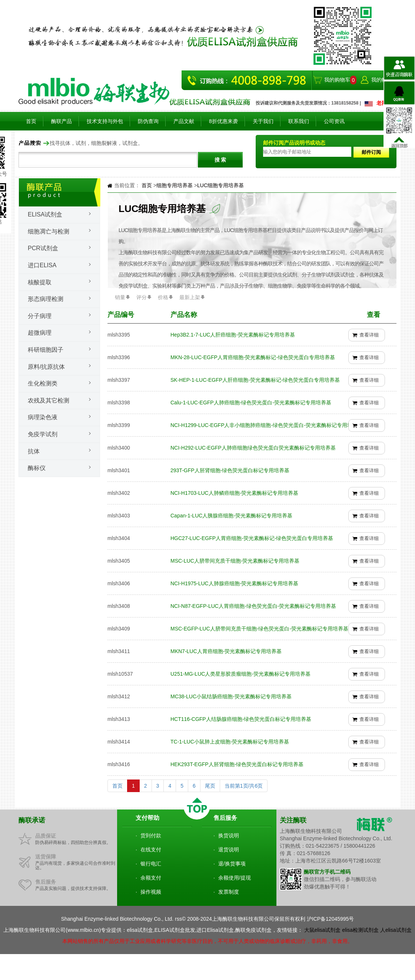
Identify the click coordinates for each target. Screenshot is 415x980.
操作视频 (151, 892)
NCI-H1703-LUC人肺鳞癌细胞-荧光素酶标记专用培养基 (234, 493)
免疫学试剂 (43, 434)
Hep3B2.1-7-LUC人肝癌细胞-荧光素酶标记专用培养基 (233, 335)
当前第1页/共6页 (244, 786)
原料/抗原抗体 (46, 367)
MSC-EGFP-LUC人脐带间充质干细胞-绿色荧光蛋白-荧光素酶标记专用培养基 (259, 629)
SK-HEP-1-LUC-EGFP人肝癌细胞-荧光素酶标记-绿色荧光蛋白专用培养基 (255, 380)
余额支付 (151, 878)
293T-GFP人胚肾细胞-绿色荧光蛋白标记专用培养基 (230, 470)
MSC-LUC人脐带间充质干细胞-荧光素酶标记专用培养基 (235, 561)
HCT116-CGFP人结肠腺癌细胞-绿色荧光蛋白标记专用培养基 (241, 719)
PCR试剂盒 (43, 248)
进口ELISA (42, 265)
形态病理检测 (46, 299)
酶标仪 (37, 468)
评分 (142, 297)
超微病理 (40, 333)
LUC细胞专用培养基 (220, 185)
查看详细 (369, 335)
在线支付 (151, 850)
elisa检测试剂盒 (360, 930)
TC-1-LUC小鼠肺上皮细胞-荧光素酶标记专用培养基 (230, 742)
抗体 (34, 451)
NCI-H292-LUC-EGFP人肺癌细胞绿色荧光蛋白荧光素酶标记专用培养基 (253, 448)
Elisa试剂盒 (45, 214)
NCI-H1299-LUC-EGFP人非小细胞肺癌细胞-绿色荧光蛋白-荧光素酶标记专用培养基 (267, 425)
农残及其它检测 (49, 400)
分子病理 (40, 316)
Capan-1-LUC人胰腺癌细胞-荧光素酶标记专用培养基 (231, 516)
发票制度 (229, 892)
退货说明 (229, 850)
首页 (31, 121)
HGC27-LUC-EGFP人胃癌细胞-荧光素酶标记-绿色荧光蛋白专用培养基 (252, 538)
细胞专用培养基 (175, 185)
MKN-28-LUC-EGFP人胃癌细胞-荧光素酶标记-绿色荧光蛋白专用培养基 (253, 357)
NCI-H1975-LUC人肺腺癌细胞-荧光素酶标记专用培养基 (234, 583)
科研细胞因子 (46, 350)
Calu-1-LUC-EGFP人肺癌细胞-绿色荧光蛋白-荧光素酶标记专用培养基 (251, 403)
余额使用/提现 (235, 878)
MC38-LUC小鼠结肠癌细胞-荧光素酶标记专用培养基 (231, 696)
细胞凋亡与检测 (49, 231)
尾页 (210, 786)
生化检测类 (43, 383)
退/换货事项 (232, 864)
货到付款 (151, 835)
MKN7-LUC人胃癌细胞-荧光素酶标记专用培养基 (226, 651)
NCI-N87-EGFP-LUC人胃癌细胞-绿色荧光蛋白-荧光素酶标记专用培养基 (253, 606)
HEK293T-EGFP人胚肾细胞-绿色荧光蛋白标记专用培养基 (237, 764)
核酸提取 (40, 282)
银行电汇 (151, 864)
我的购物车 (337, 80)
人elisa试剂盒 (396, 930)
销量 (120, 297)
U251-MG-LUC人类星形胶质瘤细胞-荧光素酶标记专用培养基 (240, 674)
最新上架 (190, 297)
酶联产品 (62, 121)
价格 (163, 297)
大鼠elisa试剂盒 (323, 930)
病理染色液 (43, 417)
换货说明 (229, 835)
